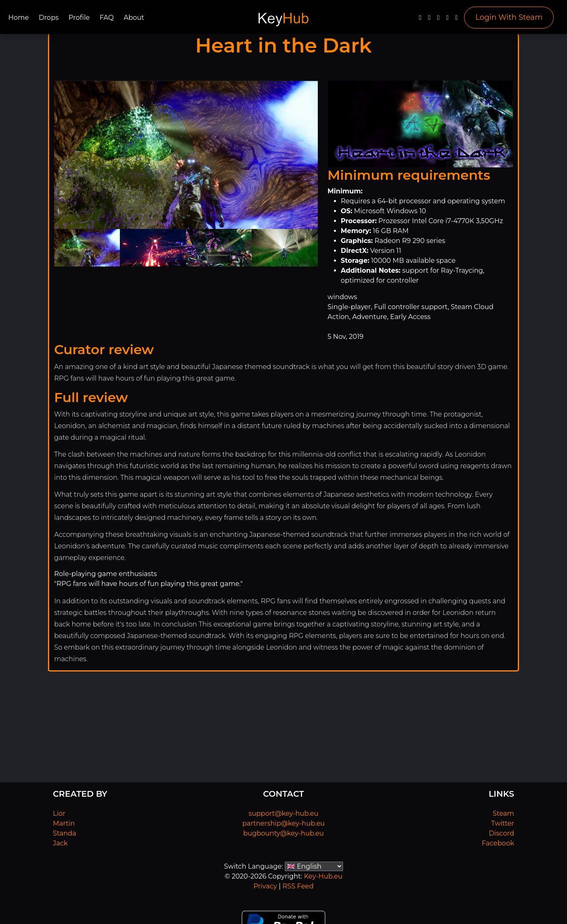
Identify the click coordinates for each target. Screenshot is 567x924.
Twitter (503, 823)
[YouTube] (438, 20)
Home (19, 18)
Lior (59, 813)
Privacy (265, 886)
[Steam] (456, 20)
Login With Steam (509, 17)
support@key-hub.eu (283, 813)
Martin (64, 823)
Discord (501, 833)
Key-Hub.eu (323, 876)
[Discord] (448, 20)
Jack (60, 843)
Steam (503, 813)
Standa (65, 833)
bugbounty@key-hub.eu (283, 833)
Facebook (498, 843)
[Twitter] (429, 20)
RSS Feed (298, 886)
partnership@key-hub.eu (283, 823)
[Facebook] (420, 20)
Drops (49, 18)
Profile (79, 18)
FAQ (107, 18)
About (134, 18)
